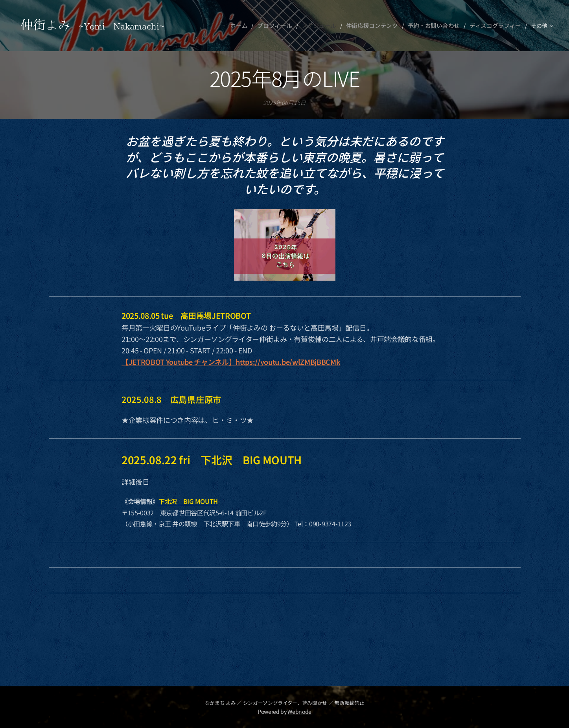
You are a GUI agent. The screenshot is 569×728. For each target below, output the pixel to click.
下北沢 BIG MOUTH (188, 501)
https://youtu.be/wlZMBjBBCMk (288, 362)
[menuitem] (252, 26)
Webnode (299, 711)
